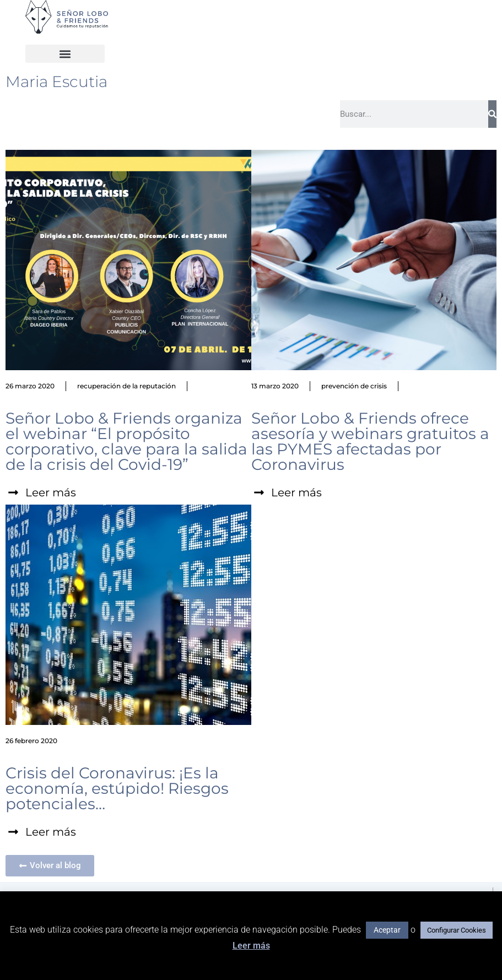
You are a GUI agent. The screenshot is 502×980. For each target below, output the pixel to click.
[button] (65, 54)
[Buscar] (492, 114)
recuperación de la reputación (126, 386)
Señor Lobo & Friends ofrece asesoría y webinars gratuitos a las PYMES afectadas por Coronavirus (370, 441)
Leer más (251, 946)
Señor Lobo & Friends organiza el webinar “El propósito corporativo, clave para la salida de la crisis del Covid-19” (126, 441)
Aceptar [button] (387, 930)
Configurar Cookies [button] (457, 930)
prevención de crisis (354, 386)
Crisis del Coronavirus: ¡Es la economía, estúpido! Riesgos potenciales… (117, 788)
